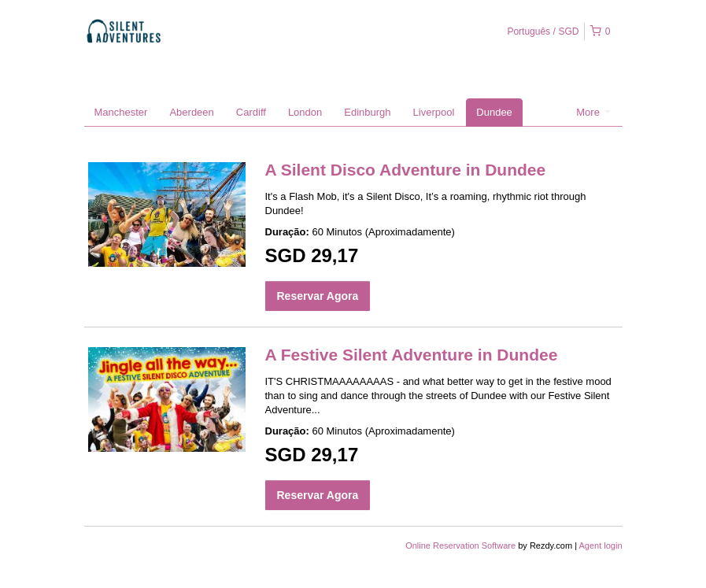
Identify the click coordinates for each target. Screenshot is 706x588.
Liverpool (434, 112)
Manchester (121, 112)
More (593, 112)
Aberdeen (191, 112)
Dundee (494, 112)
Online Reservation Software (460, 545)
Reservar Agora (318, 296)
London (305, 112)
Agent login (600, 545)
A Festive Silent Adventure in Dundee (412, 355)
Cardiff (251, 112)
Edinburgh (367, 112)
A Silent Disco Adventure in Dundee (406, 170)
